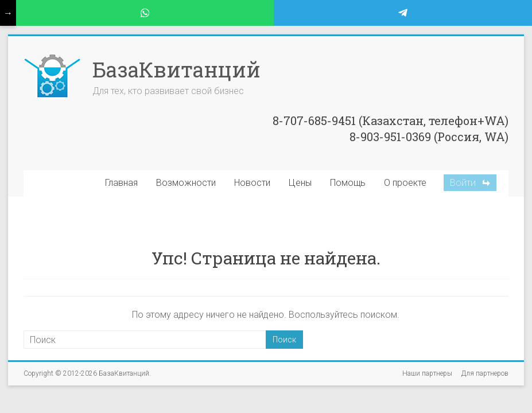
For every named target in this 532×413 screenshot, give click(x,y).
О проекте (405, 183)
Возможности (186, 183)
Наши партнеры (427, 373)
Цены (300, 183)
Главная (121, 183)
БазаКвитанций (176, 69)
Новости (252, 183)
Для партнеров (485, 373)
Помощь (348, 183)
